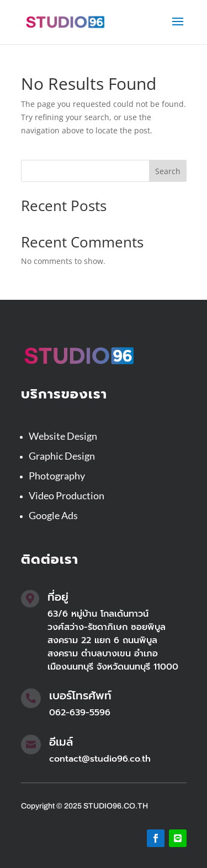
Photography (57, 476)
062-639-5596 (80, 713)
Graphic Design (62, 456)
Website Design (63, 436)
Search (168, 171)
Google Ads (53, 515)
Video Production (67, 495)
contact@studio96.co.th (100, 759)
